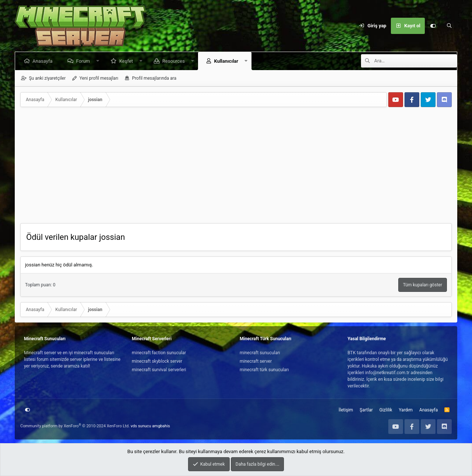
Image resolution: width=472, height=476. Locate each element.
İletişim (346, 410)
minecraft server (256, 361)
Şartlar (366, 410)
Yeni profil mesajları (99, 78)
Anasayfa (44, 61)
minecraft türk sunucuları (264, 370)
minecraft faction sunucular (159, 353)
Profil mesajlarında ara (154, 78)
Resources (175, 61)
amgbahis (161, 426)
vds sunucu (141, 426)
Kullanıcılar (228, 61)
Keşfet (127, 61)
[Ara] (449, 26)
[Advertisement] (236, 168)
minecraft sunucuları (260, 353)
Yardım (406, 410)
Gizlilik (386, 410)
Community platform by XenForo (75, 426)
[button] (99, 61)
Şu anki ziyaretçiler (47, 78)
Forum (84, 61)
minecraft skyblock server (157, 361)
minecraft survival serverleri (159, 370)
